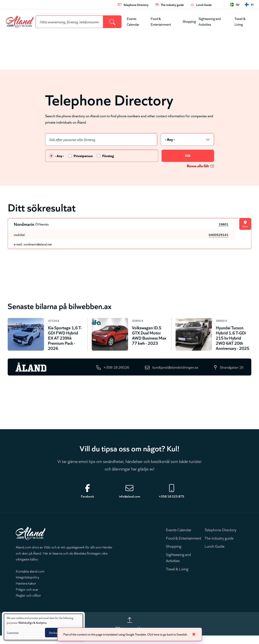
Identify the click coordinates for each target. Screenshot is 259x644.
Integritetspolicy (28, 585)
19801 (223, 224)
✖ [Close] (197, 634)
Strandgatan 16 (231, 374)
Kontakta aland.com (30, 579)
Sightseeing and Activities (210, 21)
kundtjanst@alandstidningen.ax (173, 374)
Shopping (189, 21)
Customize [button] (13, 633)
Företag (108, 156)
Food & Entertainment (161, 21)
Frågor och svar (27, 597)
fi (252, 4)
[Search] (112, 22)
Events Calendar (133, 21)
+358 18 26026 (113, 374)
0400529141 (219, 235)
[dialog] (43, 627)
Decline (53, 633)
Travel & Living (240, 21)
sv (238, 4)
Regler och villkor (28, 603)
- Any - (59, 156)
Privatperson (83, 156)
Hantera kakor (26, 591)
